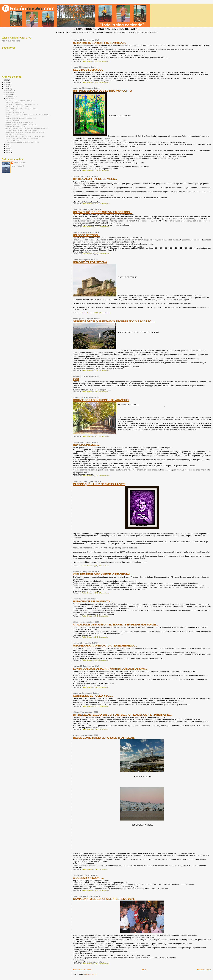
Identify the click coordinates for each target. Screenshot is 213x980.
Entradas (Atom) (91, 974)
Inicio (144, 969)
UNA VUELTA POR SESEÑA (90, 262)
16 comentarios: (104, 660)
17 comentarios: (104, 371)
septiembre (10, 97)
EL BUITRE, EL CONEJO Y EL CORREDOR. (99, 43)
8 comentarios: (104, 616)
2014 (6, 80)
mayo (8, 148)
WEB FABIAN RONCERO (11, 41)
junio (8, 146)
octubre (9, 95)
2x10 (76, 379)
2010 (6, 89)
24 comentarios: (104, 227)
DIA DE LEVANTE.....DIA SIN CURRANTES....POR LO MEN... (25, 136)
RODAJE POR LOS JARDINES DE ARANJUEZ (101, 400)
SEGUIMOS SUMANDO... (88, 70)
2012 (6, 84)
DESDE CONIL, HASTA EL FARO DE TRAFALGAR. (104, 738)
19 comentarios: (104, 61)
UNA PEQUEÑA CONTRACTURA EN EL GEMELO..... (105, 645)
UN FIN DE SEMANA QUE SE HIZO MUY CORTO (102, 91)
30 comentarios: (104, 254)
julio (8, 144)
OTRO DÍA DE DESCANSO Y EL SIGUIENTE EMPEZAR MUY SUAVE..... (116, 624)
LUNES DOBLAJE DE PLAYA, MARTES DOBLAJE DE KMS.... (110, 669)
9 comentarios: (104, 729)
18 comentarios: (104, 436)
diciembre (9, 91)
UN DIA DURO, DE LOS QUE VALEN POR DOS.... (103, 212)
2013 (6, 82)
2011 (6, 86)
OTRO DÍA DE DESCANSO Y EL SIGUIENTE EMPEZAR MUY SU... (27, 128)
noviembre (10, 93)
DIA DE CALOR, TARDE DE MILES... (95, 179)
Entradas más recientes (82, 969)
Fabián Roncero (20, 162)
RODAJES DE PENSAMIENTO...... (93, 601)
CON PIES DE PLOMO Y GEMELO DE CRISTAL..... (103, 574)
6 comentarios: (104, 392)
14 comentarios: (104, 82)
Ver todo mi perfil (17, 166)
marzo (8, 152)
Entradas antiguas (204, 969)
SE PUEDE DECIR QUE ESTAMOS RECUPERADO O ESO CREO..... (114, 321)
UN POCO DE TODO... (86, 235)
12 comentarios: (104, 566)
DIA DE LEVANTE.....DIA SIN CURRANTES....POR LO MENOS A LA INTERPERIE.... (123, 715)
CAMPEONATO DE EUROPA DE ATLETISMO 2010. (104, 899)
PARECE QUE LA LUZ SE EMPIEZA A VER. (99, 484)
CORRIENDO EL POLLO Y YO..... (93, 696)
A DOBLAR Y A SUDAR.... (88, 878)
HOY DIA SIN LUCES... (87, 445)
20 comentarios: (104, 170)
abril (8, 150)
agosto (8, 99)
